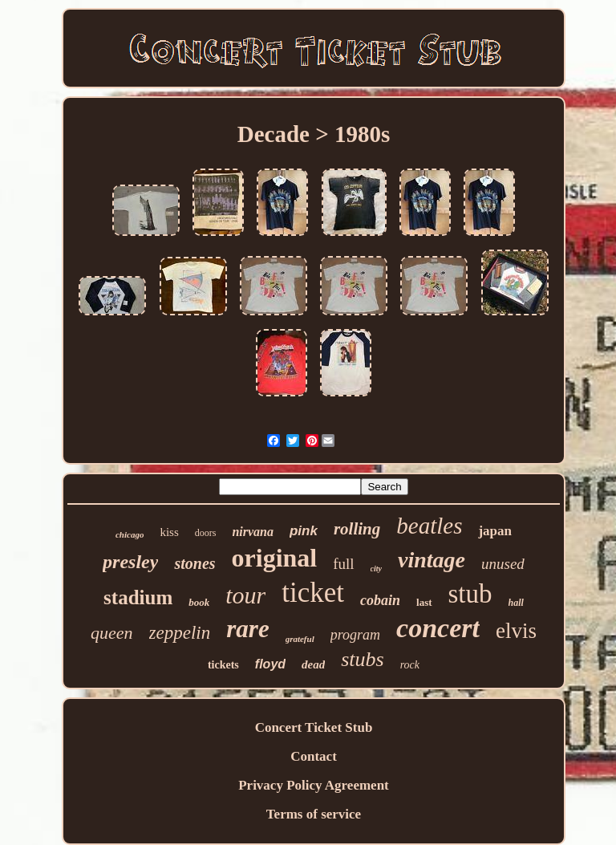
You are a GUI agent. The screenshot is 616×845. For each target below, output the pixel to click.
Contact (314, 756)
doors (206, 533)
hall (516, 603)
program (355, 635)
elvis (516, 631)
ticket (313, 593)
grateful (300, 639)
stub (470, 594)
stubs (362, 659)
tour (245, 595)
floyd (270, 664)
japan (495, 531)
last (424, 602)
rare (247, 629)
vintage (432, 560)
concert (438, 628)
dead (313, 664)
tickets (223, 665)
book (199, 602)
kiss (169, 532)
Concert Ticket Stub (314, 727)
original (275, 558)
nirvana (253, 532)
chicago (130, 534)
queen (112, 633)
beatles (429, 526)
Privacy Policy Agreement (314, 785)
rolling (357, 529)
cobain (380, 600)
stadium (138, 597)
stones (195, 563)
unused (503, 564)
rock (410, 665)
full (343, 564)
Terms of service (314, 814)
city (376, 569)
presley (130, 562)
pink (304, 531)
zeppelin (180, 633)
